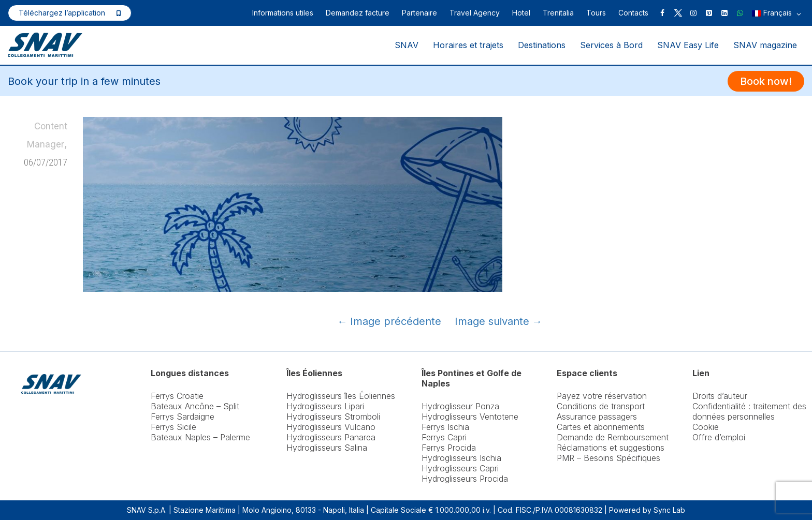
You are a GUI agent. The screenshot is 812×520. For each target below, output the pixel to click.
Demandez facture (358, 13)
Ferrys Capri (444, 437)
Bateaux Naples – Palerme (200, 437)
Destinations (542, 45)
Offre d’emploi (719, 437)
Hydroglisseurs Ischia (461, 458)
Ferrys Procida (449, 448)
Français (777, 14)
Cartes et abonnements (601, 427)
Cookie (706, 427)
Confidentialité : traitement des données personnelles (749, 411)
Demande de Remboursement (613, 437)
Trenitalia (558, 13)
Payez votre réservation (602, 396)
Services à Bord (611, 45)
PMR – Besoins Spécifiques (608, 458)
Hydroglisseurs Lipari (325, 406)
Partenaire (419, 13)
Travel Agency (475, 13)
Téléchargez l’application (62, 13)
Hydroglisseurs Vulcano (331, 427)
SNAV (407, 45)
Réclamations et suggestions (611, 448)
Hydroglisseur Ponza (460, 406)
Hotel (521, 13)
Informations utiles (283, 13)
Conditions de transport (601, 406)
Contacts (633, 13)
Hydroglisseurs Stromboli (333, 417)
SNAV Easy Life (688, 45)
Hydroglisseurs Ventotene (470, 417)
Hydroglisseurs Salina (327, 448)
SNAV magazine (765, 45)
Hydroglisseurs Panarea (331, 437)
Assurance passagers (597, 417)
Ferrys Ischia (445, 427)
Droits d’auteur (720, 396)
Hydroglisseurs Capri (460, 468)
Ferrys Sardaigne (183, 417)
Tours (596, 13)
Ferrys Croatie (177, 396)
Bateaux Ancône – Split (195, 406)
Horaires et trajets (468, 45)
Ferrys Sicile (173, 427)
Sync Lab (669, 510)
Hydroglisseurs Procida (465, 479)
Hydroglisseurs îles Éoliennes (341, 396)
